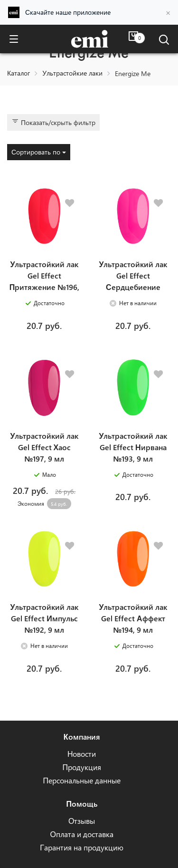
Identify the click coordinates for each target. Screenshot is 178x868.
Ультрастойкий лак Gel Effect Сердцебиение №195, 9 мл (133, 281)
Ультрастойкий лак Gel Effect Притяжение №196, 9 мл (44, 281)
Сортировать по (39, 152)
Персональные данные (82, 780)
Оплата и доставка (81, 834)
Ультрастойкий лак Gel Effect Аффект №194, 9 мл (133, 618)
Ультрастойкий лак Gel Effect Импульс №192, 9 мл (44, 618)
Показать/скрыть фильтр (53, 122)
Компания (82, 737)
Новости (82, 754)
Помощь (82, 804)
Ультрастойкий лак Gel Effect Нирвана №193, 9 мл (133, 447)
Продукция (82, 767)
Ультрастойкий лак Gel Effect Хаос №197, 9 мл (44, 447)
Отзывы (82, 821)
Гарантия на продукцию (82, 847)
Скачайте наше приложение (68, 12)
